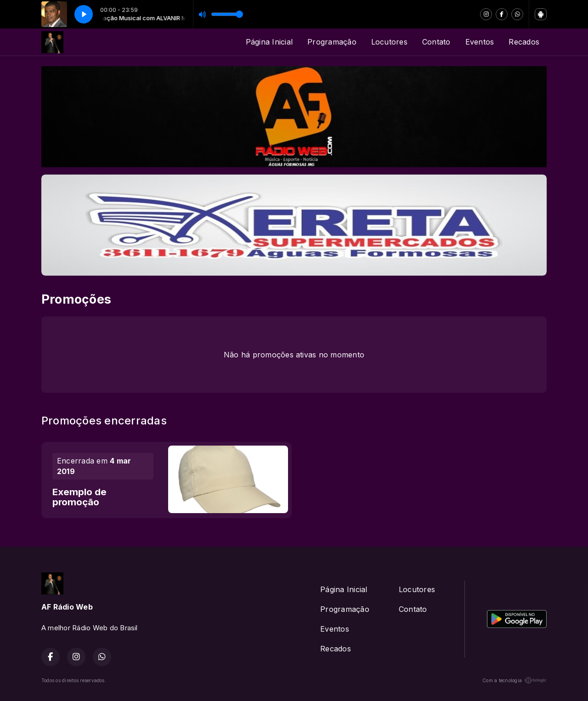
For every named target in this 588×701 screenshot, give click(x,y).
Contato (436, 42)
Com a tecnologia (514, 680)
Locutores (389, 42)
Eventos (480, 42)
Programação (332, 42)
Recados (524, 42)
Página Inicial (269, 42)
